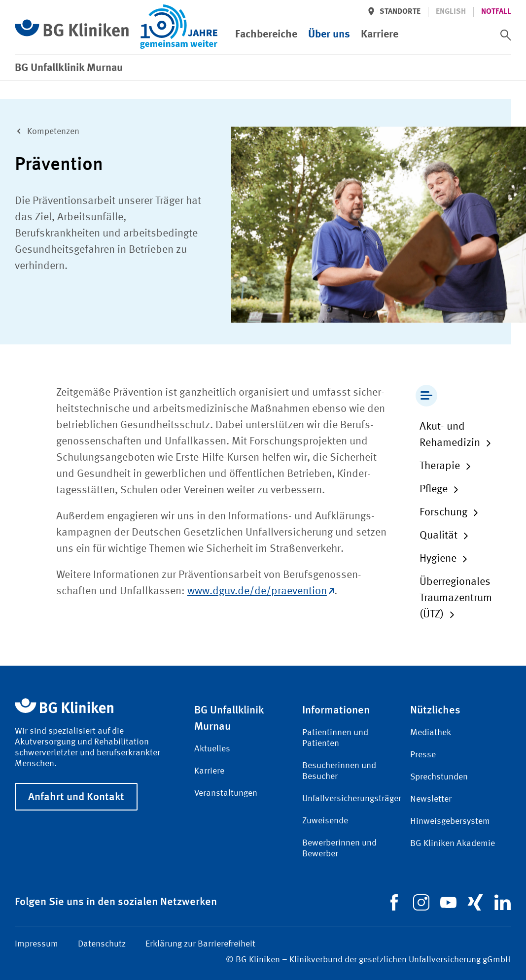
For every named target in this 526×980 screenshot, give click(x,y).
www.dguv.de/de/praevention (261, 591)
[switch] (506, 35)
